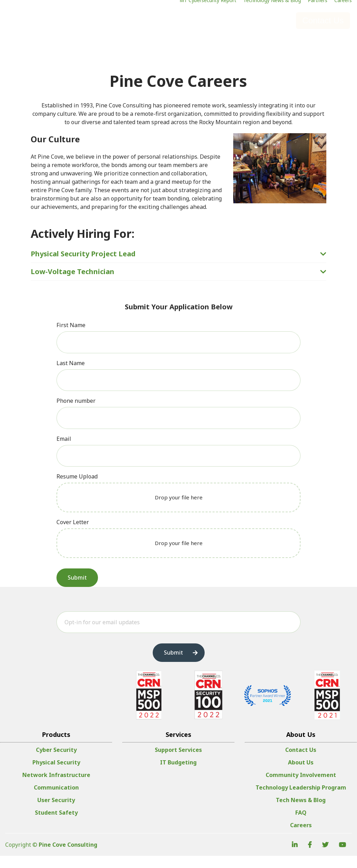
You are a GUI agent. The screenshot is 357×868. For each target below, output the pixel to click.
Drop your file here (179, 497)
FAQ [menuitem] (301, 825)
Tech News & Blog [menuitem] (301, 812)
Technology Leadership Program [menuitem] (301, 800)
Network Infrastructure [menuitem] (56, 787)
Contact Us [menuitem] (301, 762)
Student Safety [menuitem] (56, 825)
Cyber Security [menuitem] (56, 762)
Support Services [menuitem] (178, 762)
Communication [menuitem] (56, 800)
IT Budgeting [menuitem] (178, 775)
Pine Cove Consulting (68, 857)
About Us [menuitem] (301, 775)
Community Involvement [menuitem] (301, 787)
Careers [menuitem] (301, 837)
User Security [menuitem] (56, 812)
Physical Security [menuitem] (56, 775)
